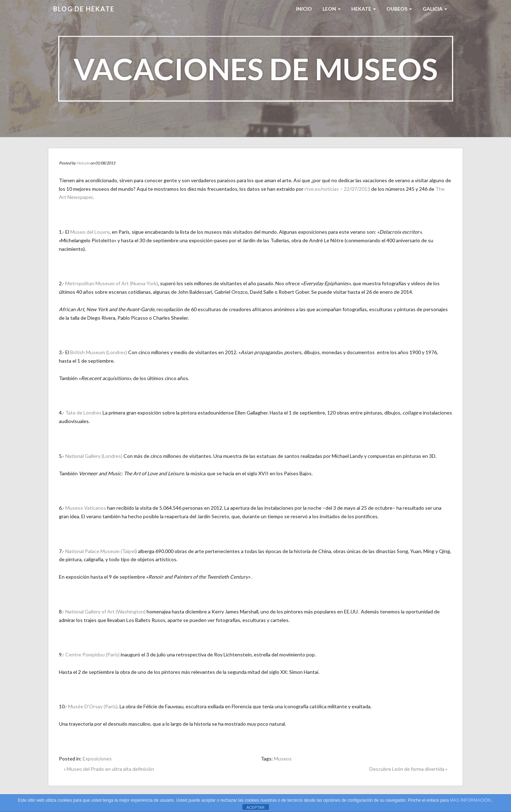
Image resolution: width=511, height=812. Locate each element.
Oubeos (399, 9)
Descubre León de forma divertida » (408, 769)
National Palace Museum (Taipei (101, 551)
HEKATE (364, 9)
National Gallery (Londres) (94, 456)
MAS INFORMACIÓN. (471, 800)
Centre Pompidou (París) (92, 654)
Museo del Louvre (89, 232)
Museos (283, 759)
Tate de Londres (83, 413)
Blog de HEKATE (84, 9)
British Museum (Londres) (99, 352)
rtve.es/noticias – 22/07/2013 (338, 189)
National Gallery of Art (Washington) (105, 611)
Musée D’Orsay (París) (93, 706)
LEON (332, 9)
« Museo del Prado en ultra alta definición (109, 769)
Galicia (435, 9)
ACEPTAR (255, 807)
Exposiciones (97, 759)
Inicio (304, 9)
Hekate (83, 163)
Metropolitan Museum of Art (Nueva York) (112, 283)
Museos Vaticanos (86, 508)
